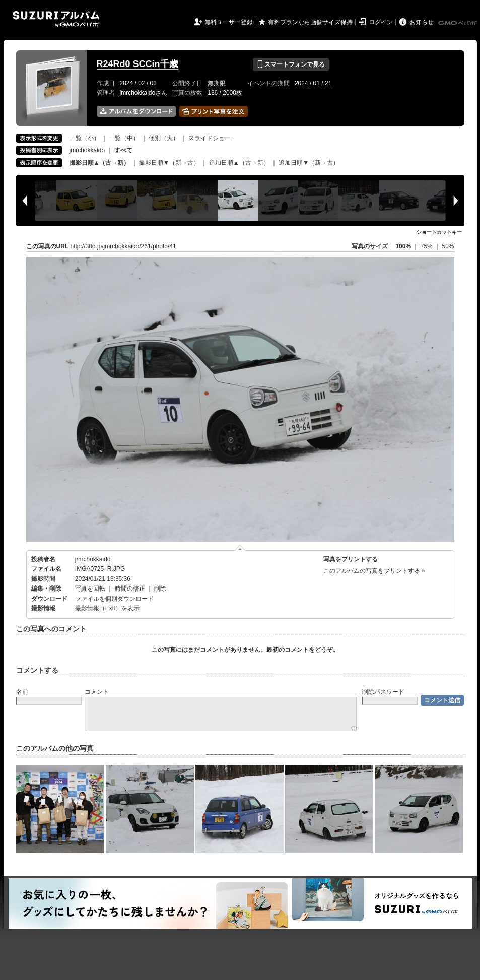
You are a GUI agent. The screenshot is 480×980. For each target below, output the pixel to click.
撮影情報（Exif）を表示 (107, 608)
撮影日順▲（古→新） (100, 163)
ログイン (381, 22)
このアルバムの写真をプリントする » (374, 571)
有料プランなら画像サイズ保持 (310, 22)
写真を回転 (90, 589)
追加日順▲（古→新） (239, 163)
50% (448, 246)
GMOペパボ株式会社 (458, 23)
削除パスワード (383, 692)
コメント (97, 692)
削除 (160, 589)
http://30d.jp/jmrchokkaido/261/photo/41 (123, 246)
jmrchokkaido (87, 150)
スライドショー (210, 138)
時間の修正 (130, 589)
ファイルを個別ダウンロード (114, 599)
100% (403, 246)
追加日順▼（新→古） (309, 163)
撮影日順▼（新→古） (169, 163)
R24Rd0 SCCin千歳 (138, 64)
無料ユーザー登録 (229, 22)
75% (427, 246)
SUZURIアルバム (56, 19)
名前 (22, 692)
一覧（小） (85, 138)
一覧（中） (124, 138)
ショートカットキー (439, 232)
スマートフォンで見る (291, 64)
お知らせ (422, 22)
